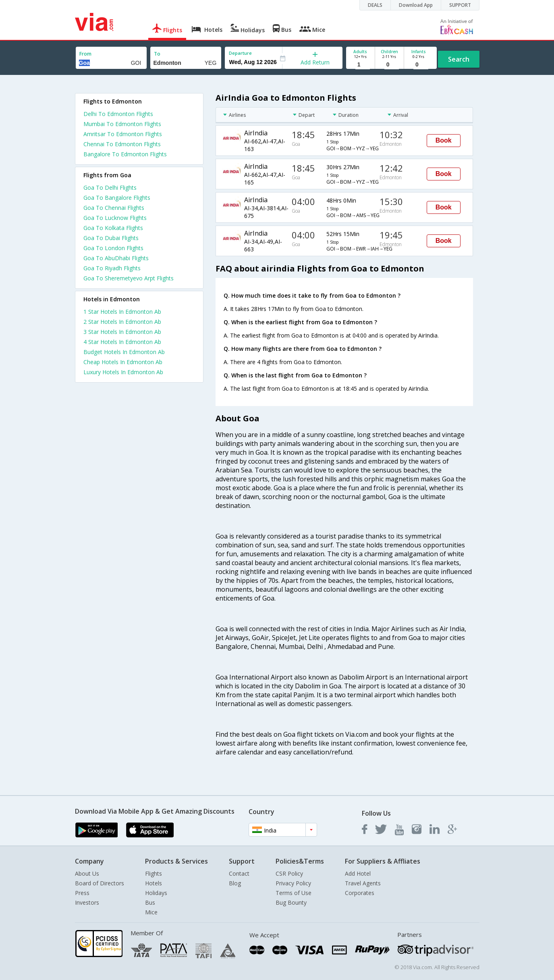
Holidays (156, 893)
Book (444, 140)
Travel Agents (363, 883)
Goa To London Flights (113, 248)
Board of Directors (100, 883)
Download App (416, 5)
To (157, 54)
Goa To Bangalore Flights (117, 198)
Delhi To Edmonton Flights (118, 114)
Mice (151, 912)
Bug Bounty (291, 902)
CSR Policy (289, 873)
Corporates (360, 893)
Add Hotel (358, 873)
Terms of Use (294, 893)
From (85, 54)
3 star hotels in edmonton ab (122, 332)
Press (82, 893)
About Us (87, 873)
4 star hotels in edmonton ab (122, 342)
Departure (240, 53)
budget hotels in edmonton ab (124, 352)
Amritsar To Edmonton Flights (123, 134)
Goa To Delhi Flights (110, 188)
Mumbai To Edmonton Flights (122, 124)
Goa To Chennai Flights (114, 208)
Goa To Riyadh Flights (112, 268)
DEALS (375, 5)
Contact (239, 873)
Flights (154, 873)
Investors (87, 902)
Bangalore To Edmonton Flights (125, 154)
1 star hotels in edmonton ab (122, 312)
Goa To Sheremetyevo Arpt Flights (129, 278)
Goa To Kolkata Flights (113, 228)
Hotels (154, 883)
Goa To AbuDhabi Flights (116, 258)
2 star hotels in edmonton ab (122, 322)
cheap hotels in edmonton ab (123, 362)
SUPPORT (460, 5)
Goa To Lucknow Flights (115, 218)
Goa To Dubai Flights (111, 238)
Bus (150, 902)
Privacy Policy (293, 883)
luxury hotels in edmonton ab (123, 372)
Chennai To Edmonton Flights (122, 144)
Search (459, 59)
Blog (235, 883)
